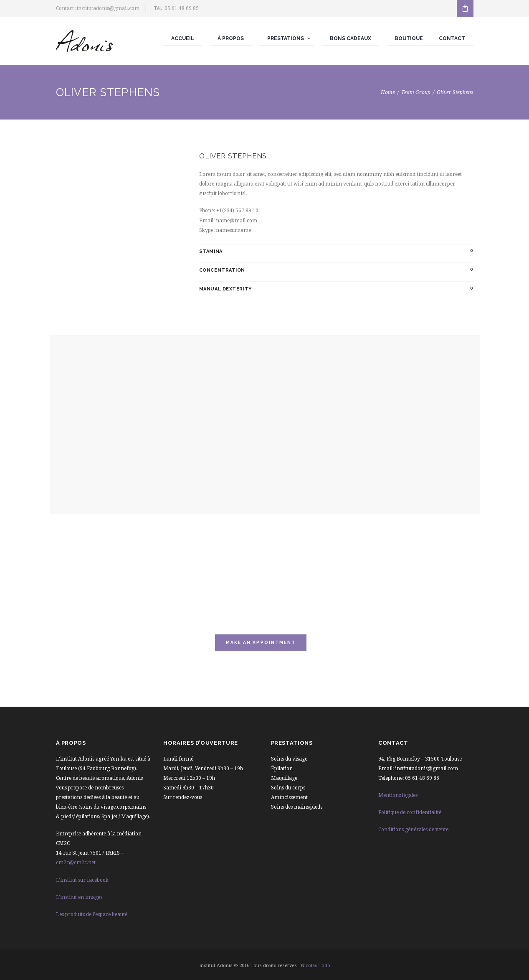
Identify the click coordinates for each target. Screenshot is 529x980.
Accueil (183, 38)
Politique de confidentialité (410, 812)
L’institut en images (79, 897)
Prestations (286, 38)
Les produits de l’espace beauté (92, 914)
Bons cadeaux (351, 38)
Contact (452, 38)
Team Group (416, 92)
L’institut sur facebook (82, 880)
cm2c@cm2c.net (76, 863)
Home (388, 92)
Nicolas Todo (315, 966)
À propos (231, 38)
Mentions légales (398, 795)
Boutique (409, 38)
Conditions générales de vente (413, 830)
